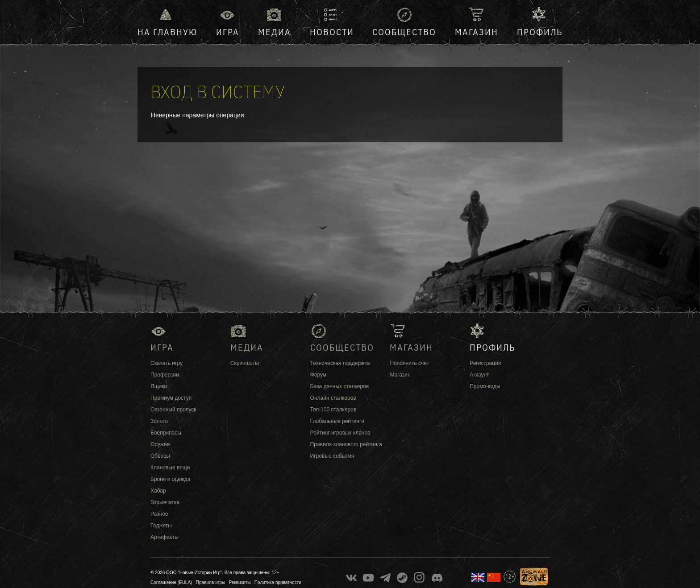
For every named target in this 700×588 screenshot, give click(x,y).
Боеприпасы (166, 433)
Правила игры (210, 582)
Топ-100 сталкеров (333, 410)
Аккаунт (479, 375)
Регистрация (485, 363)
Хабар (158, 491)
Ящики (159, 386)
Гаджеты (161, 526)
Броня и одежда (170, 479)
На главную (167, 32)
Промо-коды (485, 386)
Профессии (165, 375)
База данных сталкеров (340, 386)
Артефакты (165, 537)
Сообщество (404, 32)
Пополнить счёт (409, 363)
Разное (159, 514)
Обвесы (160, 456)
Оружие (160, 444)
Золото (159, 421)
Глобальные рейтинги (337, 421)
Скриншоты (245, 363)
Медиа (275, 32)
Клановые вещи (170, 468)
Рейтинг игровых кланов (340, 433)
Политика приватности (278, 582)
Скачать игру (167, 363)
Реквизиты (240, 582)
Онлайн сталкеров (333, 398)
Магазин (477, 32)
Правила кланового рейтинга (346, 444)
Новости (332, 32)
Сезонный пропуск (173, 410)
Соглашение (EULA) (171, 582)
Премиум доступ (171, 398)
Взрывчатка (165, 502)
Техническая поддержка (340, 363)
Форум (318, 375)
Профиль (540, 32)
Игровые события (332, 456)
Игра (228, 32)
